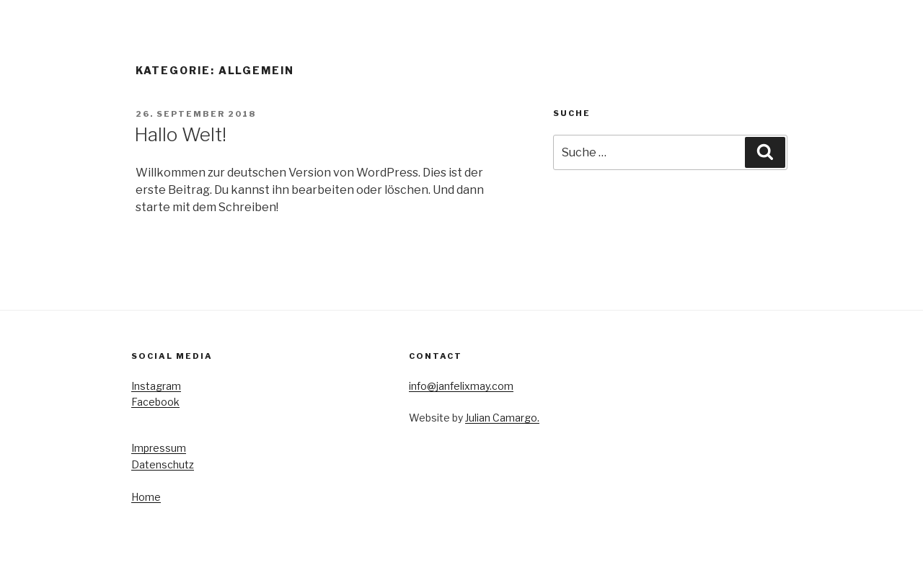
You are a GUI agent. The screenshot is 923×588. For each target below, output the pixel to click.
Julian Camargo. (502, 418)
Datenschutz (163, 464)
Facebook (155, 402)
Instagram (156, 386)
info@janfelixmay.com (461, 386)
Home (146, 497)
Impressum (159, 448)
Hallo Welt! (180, 134)
